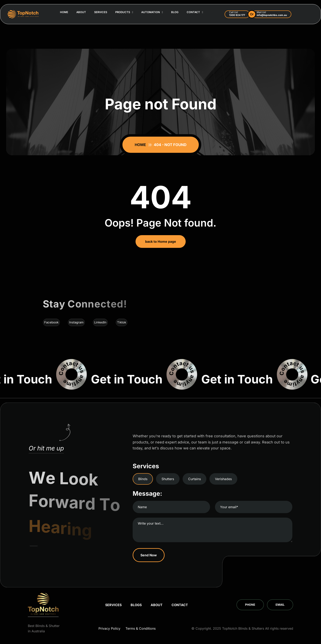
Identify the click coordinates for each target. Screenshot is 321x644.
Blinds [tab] (143, 479)
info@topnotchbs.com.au (272, 15)
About (81, 12)
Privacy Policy (109, 628)
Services (101, 12)
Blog (175, 12)
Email (280, 605)
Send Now (149, 555)
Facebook (51, 322)
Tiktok (122, 322)
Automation (152, 12)
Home (64, 12)
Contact (195, 12)
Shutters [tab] (168, 479)
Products (124, 12)
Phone (250, 605)
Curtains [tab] (194, 479)
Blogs (136, 605)
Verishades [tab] (223, 479)
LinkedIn (100, 322)
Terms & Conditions (141, 628)
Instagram (76, 322)
